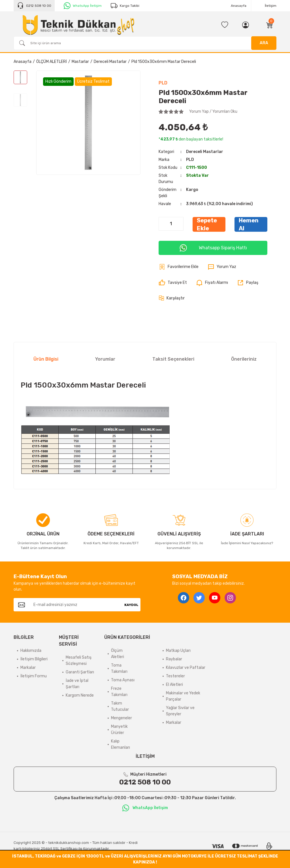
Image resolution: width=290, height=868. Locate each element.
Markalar (28, 668)
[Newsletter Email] (76, 605)
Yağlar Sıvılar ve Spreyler (180, 711)
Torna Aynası (123, 680)
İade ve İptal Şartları (77, 684)
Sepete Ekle (207, 224)
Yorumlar (105, 359)
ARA (264, 43)
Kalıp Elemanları (121, 744)
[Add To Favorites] (179, 267)
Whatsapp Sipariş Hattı (213, 248)
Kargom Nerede (80, 695)
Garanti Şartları (80, 672)
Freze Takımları (119, 692)
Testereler (175, 676)
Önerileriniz (244, 359)
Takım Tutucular (120, 706)
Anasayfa (239, 6)
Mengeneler (121, 718)
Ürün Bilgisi (46, 359)
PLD (163, 83)
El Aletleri (174, 685)
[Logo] (78, 25)
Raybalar (174, 659)
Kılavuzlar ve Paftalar (186, 668)
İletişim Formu (34, 676)
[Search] (145, 43)
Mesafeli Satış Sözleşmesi (79, 660)
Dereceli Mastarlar (205, 152)
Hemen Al (249, 224)
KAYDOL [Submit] (131, 605)
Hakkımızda (31, 651)
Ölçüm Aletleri (118, 654)
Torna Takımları (119, 668)
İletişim (271, 6)
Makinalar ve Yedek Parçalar (183, 696)
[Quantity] (171, 224)
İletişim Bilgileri (34, 659)
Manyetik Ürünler (119, 730)
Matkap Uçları (178, 651)
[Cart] (270, 25)
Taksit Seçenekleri (173, 359)
